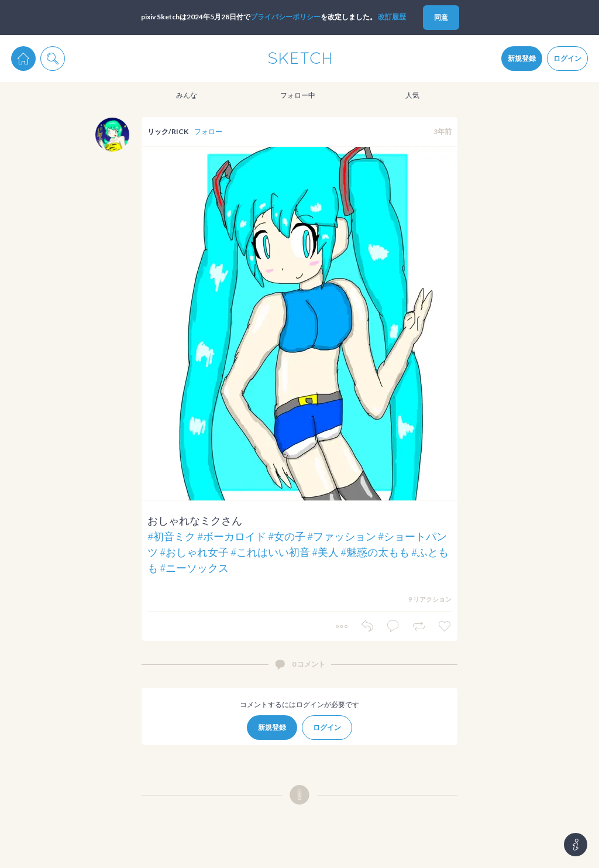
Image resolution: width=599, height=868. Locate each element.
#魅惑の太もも (375, 552)
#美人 (325, 552)
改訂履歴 (392, 17)
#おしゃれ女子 (194, 552)
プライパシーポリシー (285, 17)
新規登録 (522, 58)
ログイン (567, 58)
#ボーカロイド (232, 536)
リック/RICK (168, 131)
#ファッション (342, 536)
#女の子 (287, 536)
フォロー (208, 131)
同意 (441, 17)
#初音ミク (171, 536)
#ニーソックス (194, 568)
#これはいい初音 (270, 552)
